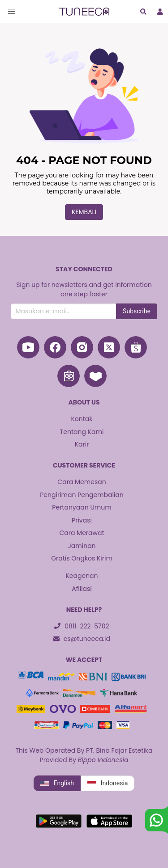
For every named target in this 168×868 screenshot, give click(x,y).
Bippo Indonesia (103, 760)
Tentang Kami (82, 432)
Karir (82, 444)
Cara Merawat (82, 533)
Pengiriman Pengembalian (82, 495)
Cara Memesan (82, 482)
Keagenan (82, 576)
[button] (12, 12)
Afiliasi (82, 589)
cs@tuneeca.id (82, 639)
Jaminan (82, 546)
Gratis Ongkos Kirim (82, 558)
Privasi (82, 520)
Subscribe (137, 311)
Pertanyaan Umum (82, 507)
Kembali (84, 212)
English (57, 784)
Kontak (82, 419)
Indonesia (108, 784)
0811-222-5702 (82, 626)
